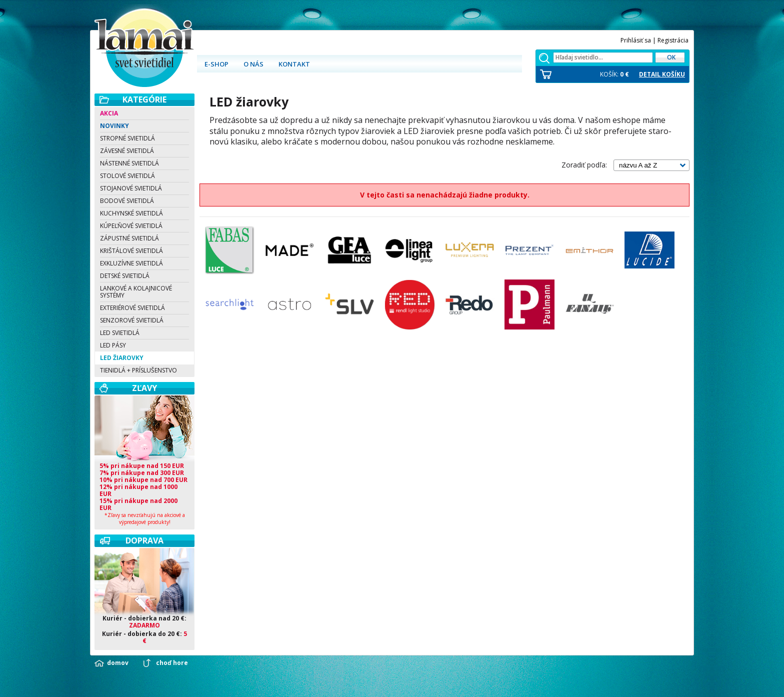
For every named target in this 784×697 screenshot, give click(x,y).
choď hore (172, 663)
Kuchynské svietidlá (131, 213)
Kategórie (144, 99)
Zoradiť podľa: (584, 165)
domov (118, 663)
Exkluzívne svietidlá (131, 263)
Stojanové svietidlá (131, 188)
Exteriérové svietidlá (132, 308)
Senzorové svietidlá (132, 320)
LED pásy (113, 345)
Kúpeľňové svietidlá (131, 226)
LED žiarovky (122, 358)
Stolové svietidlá (127, 176)
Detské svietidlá (125, 276)
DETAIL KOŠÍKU (662, 74)
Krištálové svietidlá (131, 251)
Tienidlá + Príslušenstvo (138, 370)
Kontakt (294, 64)
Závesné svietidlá (127, 151)
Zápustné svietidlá (129, 238)
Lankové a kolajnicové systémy (136, 292)
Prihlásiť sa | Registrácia (654, 40)
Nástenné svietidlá (129, 163)
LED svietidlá (120, 333)
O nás (253, 64)
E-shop (216, 64)
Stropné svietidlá (127, 138)
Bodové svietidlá (127, 201)
